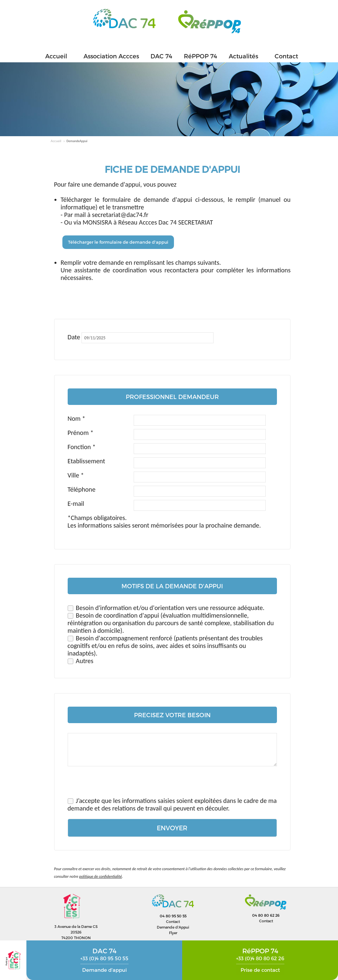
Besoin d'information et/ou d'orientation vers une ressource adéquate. (170, 608)
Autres (85, 661)
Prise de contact (260, 970)
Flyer (173, 933)
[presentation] (118, 784)
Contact (286, 56)
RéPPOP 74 (201, 56)
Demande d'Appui (173, 927)
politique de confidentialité (101, 876)
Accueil (56, 56)
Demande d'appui (104, 970)
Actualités (243, 56)
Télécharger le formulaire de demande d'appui (118, 242)
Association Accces (111, 56)
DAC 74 (161, 56)
